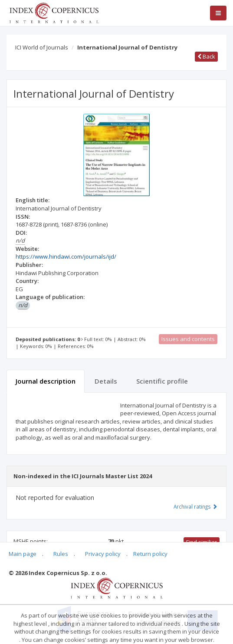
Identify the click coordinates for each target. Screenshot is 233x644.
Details (106, 381)
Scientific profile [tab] (162, 381)
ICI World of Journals (42, 47)
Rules (61, 554)
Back (206, 56)
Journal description (46, 381)
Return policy (150, 554)
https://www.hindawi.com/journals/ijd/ (66, 256)
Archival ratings (195, 506)
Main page (23, 554)
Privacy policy (103, 554)
